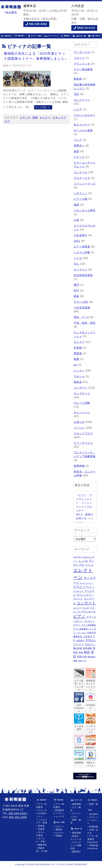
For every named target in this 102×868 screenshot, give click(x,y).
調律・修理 (76, 821)
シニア (78, 109)
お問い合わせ (93, 831)
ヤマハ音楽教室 (42, 806)
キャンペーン (82, 412)
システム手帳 (82, 252)
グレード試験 (82, 403)
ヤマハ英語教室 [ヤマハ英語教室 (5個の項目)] (89, 625)
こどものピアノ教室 (42, 821)
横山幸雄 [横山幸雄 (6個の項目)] (78, 648)
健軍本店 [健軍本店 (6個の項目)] (78, 636)
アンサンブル (82, 52)
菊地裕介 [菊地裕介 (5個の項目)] (92, 657)
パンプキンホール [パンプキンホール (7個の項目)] (86, 612)
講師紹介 (76, 852)
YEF (76, 94)
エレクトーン (82, 100)
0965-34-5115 (86, 28)
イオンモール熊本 (85, 210)
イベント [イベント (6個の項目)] (89, 565)
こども (78, 258)
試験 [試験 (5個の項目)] (75, 661)
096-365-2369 (18, 817)
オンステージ (82, 393)
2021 (77, 241)
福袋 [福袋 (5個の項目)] (81, 652)
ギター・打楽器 (42, 834)
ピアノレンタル (76, 815)
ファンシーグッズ (85, 184)
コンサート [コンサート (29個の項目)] (86, 603)
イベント (79, 428)
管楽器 (41, 826)
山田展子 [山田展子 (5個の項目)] (80, 641)
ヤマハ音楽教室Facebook (93, 839)
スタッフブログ (83, 433)
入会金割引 (81, 235)
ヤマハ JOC (81, 302)
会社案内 (11, 12)
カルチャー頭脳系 (59, 834)
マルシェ (79, 376)
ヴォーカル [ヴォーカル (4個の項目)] (81, 633)
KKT (76, 290)
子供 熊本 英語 (85, 323)
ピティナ (25, 117)
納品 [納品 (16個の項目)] (87, 652)
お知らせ (79, 422)
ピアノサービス (83, 443)
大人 (76, 264)
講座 (35, 117)
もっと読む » (42, 107)
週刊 (76, 285)
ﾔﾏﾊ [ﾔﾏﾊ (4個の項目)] (85, 661)
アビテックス (82, 178)
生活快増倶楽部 (83, 275)
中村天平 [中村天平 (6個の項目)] (92, 633)
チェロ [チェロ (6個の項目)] (86, 608)
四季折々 (79, 146)
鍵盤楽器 (42, 845)
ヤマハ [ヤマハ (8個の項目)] (77, 625)
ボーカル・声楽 (41, 840)
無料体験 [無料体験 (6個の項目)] (88, 648)
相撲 (76, 359)
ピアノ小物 (81, 199)
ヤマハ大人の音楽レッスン (42, 813)
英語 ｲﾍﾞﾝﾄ (81, 317)
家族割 (78, 79)
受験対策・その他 (42, 850)
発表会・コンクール (76, 837)
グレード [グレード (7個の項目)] (78, 599)
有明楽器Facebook (93, 847)
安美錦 (78, 348)
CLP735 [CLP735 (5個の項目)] (77, 557)
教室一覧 (93, 804)
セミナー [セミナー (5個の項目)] (77, 608)
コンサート (81, 388)
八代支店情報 (82, 308)
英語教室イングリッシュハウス (59, 813)
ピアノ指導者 (82, 247)
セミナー (45, 117)
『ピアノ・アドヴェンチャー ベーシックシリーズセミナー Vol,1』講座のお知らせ (85, 507)
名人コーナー (82, 125)
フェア (78, 140)
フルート (79, 58)
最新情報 (76, 804)
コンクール (81, 172)
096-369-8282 (38, 24)
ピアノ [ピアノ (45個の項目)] (79, 616)
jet (75, 365)
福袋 (76, 205)
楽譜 (76, 151)
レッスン (79, 371)
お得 (76, 220)
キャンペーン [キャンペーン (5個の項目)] (86, 583)
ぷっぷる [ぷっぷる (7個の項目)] (83, 561)
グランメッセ (82, 64)
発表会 (78, 382)
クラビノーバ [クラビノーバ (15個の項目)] (82, 587)
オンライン (81, 270)
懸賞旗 (78, 353)
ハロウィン (81, 193)
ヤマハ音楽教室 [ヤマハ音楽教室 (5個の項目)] (81, 629)
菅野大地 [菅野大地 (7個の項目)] (82, 657)
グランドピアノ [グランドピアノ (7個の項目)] (85, 595)
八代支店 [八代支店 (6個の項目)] (88, 636)
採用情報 (79, 466)
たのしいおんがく (85, 115)
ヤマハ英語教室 (83, 69)
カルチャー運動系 (59, 828)
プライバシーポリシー (93, 820)
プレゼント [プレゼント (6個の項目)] (89, 621)
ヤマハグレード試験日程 (76, 845)
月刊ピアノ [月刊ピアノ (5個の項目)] (90, 644)
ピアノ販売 (76, 809)
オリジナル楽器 (83, 130)
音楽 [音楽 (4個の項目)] (80, 661)
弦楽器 (41, 829)
